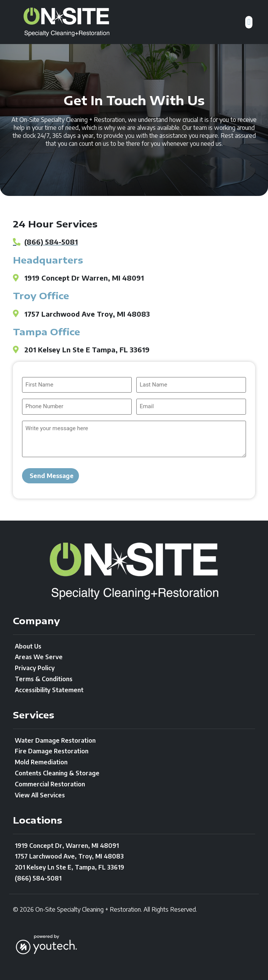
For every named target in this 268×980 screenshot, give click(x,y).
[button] (249, 22)
